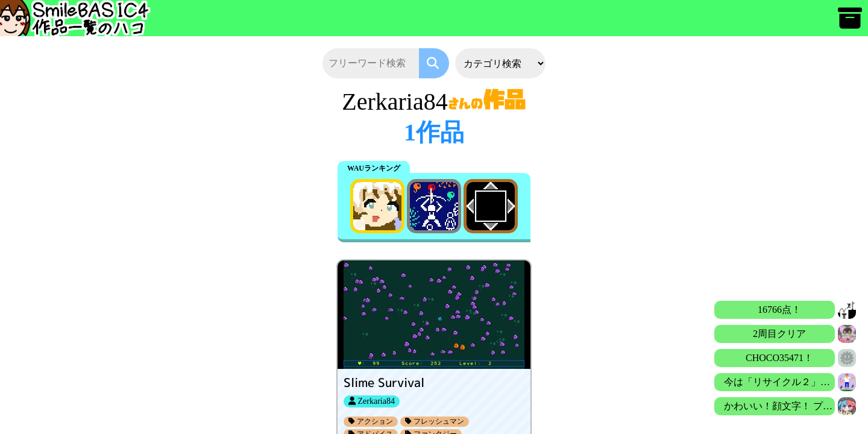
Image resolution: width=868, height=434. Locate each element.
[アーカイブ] (850, 24)
